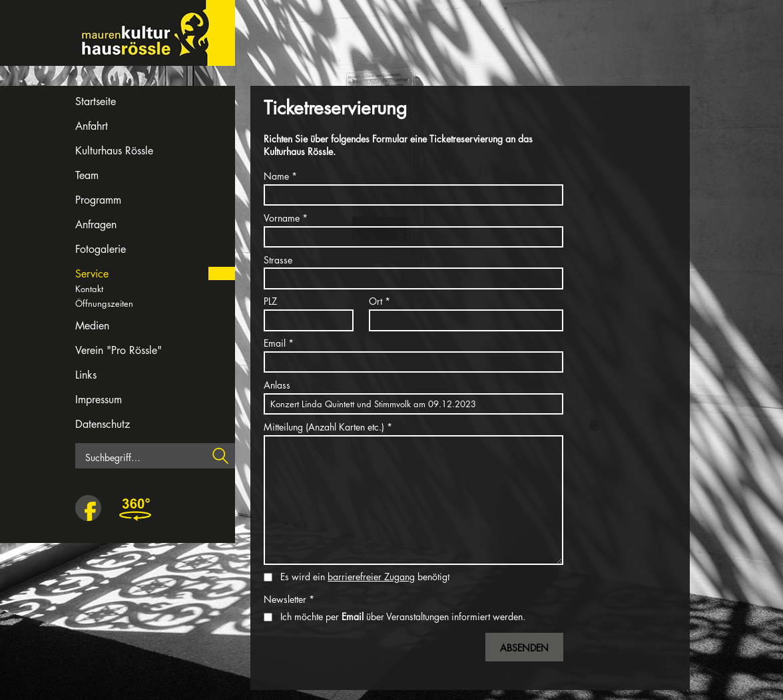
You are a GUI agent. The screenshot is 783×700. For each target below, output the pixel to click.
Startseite (96, 101)
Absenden (524, 648)
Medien (92, 326)
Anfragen (96, 225)
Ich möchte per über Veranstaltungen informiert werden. (403, 616)
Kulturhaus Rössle (114, 151)
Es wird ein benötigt (365, 577)
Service (92, 274)
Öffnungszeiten (104, 303)
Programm (98, 200)
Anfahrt (92, 126)
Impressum (99, 400)
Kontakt (89, 289)
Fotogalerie (101, 249)
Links (86, 375)
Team (87, 175)
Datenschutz (103, 424)
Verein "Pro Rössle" (119, 350)
